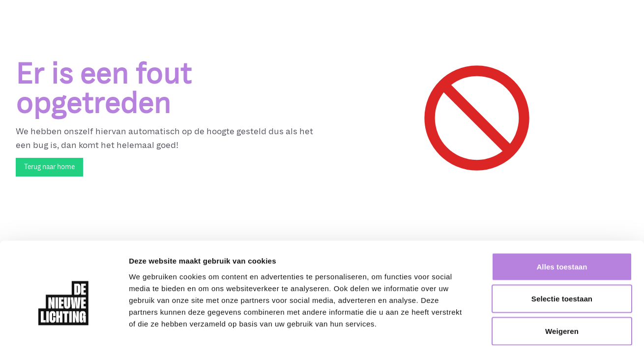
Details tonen (531, 335)
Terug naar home (49, 167)
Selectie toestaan (562, 257)
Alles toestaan (562, 225)
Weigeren (562, 289)
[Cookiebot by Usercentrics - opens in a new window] (64, 335)
